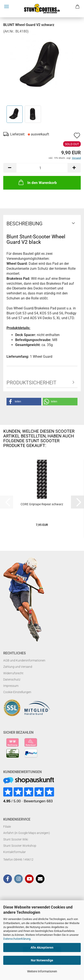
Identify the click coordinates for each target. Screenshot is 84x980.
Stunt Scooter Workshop (20, 846)
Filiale (7, 827)
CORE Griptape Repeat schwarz (42, 504)
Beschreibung (25, 224)
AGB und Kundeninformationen (24, 660)
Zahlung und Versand (18, 667)
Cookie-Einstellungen (17, 692)
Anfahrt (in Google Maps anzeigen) (27, 833)
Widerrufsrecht (13, 673)
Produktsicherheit (31, 383)
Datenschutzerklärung (17, 939)
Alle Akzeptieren (42, 947)
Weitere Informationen (42, 971)
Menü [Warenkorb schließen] (7, 7)
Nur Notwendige (42, 960)
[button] (10, 168)
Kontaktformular (15, 852)
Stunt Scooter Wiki (16, 839)
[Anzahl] (42, 168)
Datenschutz (12, 679)
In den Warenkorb (37, 182)
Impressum (11, 686)
